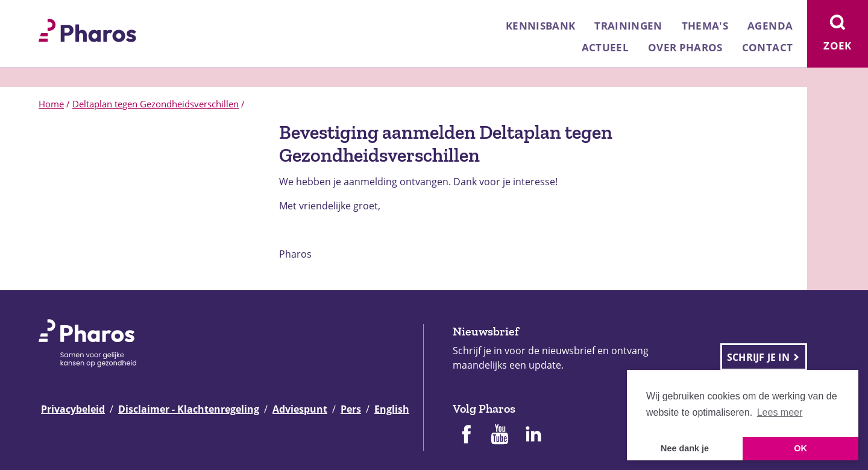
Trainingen (628, 26)
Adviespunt (300, 409)
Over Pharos (685, 47)
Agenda (770, 26)
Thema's (705, 26)
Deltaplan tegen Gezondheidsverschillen (156, 104)
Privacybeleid (73, 409)
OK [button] (800, 448)
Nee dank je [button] (685, 448)
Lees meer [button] (780, 412)
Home (51, 104)
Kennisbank (540, 26)
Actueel (605, 47)
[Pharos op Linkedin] (533, 436)
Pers (351, 409)
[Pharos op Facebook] (466, 436)
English (392, 409)
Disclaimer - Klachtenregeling (189, 409)
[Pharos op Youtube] (500, 436)
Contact (767, 47)
